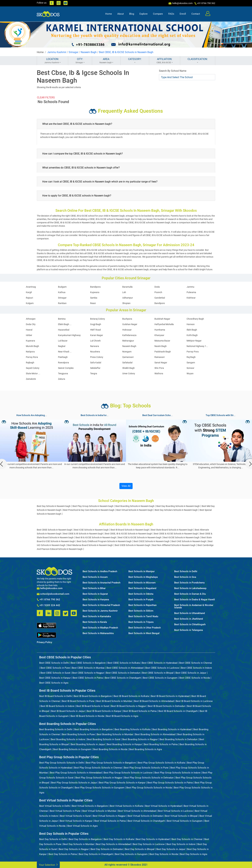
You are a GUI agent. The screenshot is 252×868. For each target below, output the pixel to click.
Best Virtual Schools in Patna (110, 821)
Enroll (183, 14)
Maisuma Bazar (162, 341)
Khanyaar (159, 335)
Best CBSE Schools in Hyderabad (160, 663)
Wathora (159, 373)
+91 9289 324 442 (48, 605)
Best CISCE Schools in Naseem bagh (152, 541)
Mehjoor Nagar (194, 341)
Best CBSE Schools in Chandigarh (123, 678)
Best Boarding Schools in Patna (161, 744)
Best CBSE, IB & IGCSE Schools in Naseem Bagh (126, 52)
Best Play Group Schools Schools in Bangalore (111, 763)
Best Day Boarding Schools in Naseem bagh (178, 506)
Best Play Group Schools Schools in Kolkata (161, 763)
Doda (157, 287)
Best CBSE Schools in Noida (195, 678)
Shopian (126, 303)
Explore (144, 14)
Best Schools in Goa (185, 577)
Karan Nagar (97, 335)
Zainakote (31, 379)
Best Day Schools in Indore (181, 844)
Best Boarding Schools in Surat (104, 739)
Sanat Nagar (161, 363)
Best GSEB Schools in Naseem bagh (133, 545)
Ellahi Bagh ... (65, 324)
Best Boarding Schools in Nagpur (140, 739)
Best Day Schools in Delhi (53, 839)
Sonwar (190, 368)
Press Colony (97, 357)
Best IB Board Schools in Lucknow (194, 701)
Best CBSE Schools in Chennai (196, 663)
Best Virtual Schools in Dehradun (145, 816)
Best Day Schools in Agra (194, 854)
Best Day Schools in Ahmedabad (113, 844)
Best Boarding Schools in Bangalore (93, 729)
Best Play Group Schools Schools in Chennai (98, 768)
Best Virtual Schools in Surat (75, 816)
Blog (132, 14)
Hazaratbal (64, 330)
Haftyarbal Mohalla (164, 324)
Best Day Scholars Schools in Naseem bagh (176, 510)
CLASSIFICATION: (198, 61)
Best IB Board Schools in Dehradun (166, 706)
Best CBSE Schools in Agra (54, 683)
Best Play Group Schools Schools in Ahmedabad (76, 773)
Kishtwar (191, 298)
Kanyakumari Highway (69, 335)
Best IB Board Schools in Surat (93, 706)
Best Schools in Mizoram (142, 583)
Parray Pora (193, 352)
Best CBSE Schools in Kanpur (55, 678)
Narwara (95, 346)
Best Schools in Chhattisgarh (190, 625)
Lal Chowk (95, 341)
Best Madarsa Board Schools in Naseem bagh (90, 545)
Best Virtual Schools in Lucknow (175, 811)
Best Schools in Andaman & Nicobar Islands (194, 606)
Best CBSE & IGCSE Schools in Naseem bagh (176, 534)
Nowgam (127, 352)
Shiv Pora (159, 368)
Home (109, 14)
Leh (124, 292)
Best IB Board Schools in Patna (140, 711)
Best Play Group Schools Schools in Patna (170, 783)
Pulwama (191, 292)
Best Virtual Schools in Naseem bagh (135, 510)
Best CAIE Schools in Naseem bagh (189, 541)
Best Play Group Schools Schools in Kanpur (122, 783)
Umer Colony (129, 373)
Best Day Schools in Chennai (187, 839)
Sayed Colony (33, 368)
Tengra (94, 373)
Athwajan (31, 319)
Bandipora (95, 287)
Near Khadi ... (65, 352)
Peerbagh (63, 357)
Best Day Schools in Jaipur (171, 849)
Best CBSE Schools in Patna (88, 678)
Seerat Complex (66, 368)
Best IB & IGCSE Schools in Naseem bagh (96, 537)
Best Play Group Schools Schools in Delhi (62, 763)
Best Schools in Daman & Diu (190, 594)
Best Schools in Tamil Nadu (143, 616)
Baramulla (127, 287)
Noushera (95, 352)
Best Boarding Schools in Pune (78, 734)
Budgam (62, 287)
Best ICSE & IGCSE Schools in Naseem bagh (140, 537)
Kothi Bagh (192, 335)
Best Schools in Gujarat (95, 594)
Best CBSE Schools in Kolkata (124, 663)
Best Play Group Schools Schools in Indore (177, 773)
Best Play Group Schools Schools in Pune (146, 768)
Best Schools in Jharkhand (189, 619)
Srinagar (73, 52)
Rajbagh (30, 363)
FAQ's (171, 14)
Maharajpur (128, 341)
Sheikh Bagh (128, 368)
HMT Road (95, 330)
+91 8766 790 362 (48, 600)
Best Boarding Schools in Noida (110, 749)
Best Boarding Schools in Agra (146, 749)
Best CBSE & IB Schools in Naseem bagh (83, 534)
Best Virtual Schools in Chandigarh (146, 821)
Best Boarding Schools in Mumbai (115, 734)
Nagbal (62, 346)
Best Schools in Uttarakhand (189, 613)
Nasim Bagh (161, 346)
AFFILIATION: (164, 61)
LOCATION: (52, 61)
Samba (94, 298)
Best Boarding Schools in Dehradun (178, 739)
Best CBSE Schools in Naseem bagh (54, 530)
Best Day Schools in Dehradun (107, 849)
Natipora (30, 352)
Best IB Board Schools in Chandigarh (178, 711)
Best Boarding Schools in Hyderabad (172, 729)
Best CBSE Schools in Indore (196, 668)
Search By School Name (173, 71)
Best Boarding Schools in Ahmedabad (155, 734)
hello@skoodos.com (182, 3)
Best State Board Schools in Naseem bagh (172, 530)
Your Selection (48, 865)
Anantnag (31, 287)
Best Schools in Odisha (141, 594)
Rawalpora (63, 363)
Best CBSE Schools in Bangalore (88, 663)
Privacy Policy (44, 642)
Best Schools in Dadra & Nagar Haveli (195, 600)
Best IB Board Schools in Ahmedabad (154, 701)
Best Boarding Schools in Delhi (56, 729)
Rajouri (29, 298)
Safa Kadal (96, 363)
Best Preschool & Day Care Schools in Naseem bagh (89, 510)
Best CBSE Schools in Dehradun (123, 673)
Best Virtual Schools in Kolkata (126, 806)
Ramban (62, 303)
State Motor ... (33, 373)
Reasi (93, 303)
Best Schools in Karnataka (97, 616)
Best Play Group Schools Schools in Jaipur (74, 783)
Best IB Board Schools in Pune (78, 701)
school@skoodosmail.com (53, 594)
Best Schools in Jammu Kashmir (100, 611)
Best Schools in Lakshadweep (190, 588)
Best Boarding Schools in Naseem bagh (135, 506)
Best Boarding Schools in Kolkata (133, 729)
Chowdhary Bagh (195, 319)
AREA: (106, 61)
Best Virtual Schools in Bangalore (90, 806)
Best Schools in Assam (95, 577)
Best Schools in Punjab (141, 600)
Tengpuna (63, 373)
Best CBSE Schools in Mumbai (88, 668)
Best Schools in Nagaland (142, 588)
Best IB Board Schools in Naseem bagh (130, 530)
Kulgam (30, 303)
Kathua (62, 292)
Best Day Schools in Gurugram (131, 854)
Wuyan (190, 373)
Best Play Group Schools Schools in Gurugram (100, 788)
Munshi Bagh (32, 346)
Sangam (191, 363)
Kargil (29, 292)
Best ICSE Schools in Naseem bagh (91, 530)
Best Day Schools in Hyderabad (153, 839)
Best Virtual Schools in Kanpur (76, 821)
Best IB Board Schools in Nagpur (128, 706)
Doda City (31, 324)
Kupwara (95, 292)
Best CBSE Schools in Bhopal (158, 673)
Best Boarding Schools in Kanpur (124, 744)
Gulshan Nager (130, 324)
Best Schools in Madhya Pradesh (100, 628)
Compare (158, 14)
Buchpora (127, 319)
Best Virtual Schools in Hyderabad (163, 806)
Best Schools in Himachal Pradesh (101, 605)
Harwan (191, 324)
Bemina (62, 319)
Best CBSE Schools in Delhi (54, 663)
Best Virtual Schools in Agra (82, 826)
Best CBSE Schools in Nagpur (88, 673)
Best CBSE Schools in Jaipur (191, 673)
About (121, 14)
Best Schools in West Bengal (144, 633)
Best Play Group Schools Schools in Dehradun (149, 778)
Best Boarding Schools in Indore (68, 739)
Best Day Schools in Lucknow (149, 844)
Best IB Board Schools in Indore (57, 706)
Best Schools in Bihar (94, 588)
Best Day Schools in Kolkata (119, 839)
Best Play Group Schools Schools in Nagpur (99, 778)
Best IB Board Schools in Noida (87, 716)
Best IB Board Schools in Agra (122, 716)
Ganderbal (160, 298)
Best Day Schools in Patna (63, 854)
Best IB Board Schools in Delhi (56, 696)
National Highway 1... (197, 346)
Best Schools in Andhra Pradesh (100, 571)
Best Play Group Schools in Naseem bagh (93, 506)
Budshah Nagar (162, 319)
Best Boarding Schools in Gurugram (72, 749)
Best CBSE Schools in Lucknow (162, 668)
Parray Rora (32, 357)
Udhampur (128, 298)
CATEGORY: (135, 61)
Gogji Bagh (96, 324)
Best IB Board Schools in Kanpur (104, 711)
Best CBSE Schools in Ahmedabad (125, 668)
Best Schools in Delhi (186, 571)
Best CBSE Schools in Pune (55, 668)
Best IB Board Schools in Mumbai (114, 701)
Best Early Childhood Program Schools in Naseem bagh (104, 541)
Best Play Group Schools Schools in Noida (149, 788)
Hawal (29, 330)
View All (126, 486)
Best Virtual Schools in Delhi (55, 806)
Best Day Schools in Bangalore (85, 839)
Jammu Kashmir (57, 52)
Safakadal (127, 363)
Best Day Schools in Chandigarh (96, 854)
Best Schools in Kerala (95, 622)
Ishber (29, 335)
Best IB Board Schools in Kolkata (131, 696)
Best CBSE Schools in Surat (55, 673)
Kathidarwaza (129, 335)
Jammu (190, 287)
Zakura (62, 379)
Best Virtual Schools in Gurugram (185, 821)
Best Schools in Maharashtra (98, 633)
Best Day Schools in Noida (164, 854)
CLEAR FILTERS (46, 98)
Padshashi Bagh (163, 352)
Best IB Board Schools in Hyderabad (170, 696)
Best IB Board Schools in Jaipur (68, 711)
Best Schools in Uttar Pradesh (145, 628)
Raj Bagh (191, 357)
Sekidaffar (95, 368)
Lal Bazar (63, 341)
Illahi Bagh (192, 330)
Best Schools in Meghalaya (143, 577)
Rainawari (160, 357)
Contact (196, 14)
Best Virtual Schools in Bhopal (181, 816)
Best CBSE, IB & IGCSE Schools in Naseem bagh (128, 534)
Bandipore (160, 303)
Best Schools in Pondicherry (189, 583)
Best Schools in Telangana (189, 630)
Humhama (160, 330)
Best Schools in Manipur (142, 571)
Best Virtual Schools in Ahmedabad (137, 811)
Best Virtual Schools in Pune (65, 811)
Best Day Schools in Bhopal (140, 849)
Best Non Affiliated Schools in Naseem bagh (174, 545)
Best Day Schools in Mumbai (79, 844)
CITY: (80, 61)
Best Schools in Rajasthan (142, 605)
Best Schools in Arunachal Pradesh (101, 583)
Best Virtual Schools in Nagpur (109, 816)
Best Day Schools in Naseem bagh (54, 506)
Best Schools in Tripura (141, 622)
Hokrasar (127, 330)
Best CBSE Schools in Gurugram (160, 678)
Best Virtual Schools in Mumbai (99, 811)
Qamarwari (128, 357)
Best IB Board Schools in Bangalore (93, 696)
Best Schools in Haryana (96, 600)
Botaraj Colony (98, 319)
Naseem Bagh (89, 52)
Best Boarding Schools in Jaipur (88, 744)
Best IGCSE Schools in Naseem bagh (181, 537)
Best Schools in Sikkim (141, 611)
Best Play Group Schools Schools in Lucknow (128, 773)
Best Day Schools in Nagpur (74, 849)
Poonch (158, 292)
